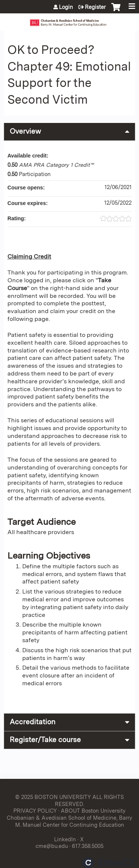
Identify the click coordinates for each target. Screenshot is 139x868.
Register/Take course (45, 740)
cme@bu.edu (52, 846)
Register (95, 7)
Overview (25, 131)
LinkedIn (65, 839)
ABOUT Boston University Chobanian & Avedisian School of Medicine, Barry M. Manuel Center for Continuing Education (69, 817)
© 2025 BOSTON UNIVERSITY (53, 797)
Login (66, 7)
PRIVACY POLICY (35, 811)
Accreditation (32, 722)
